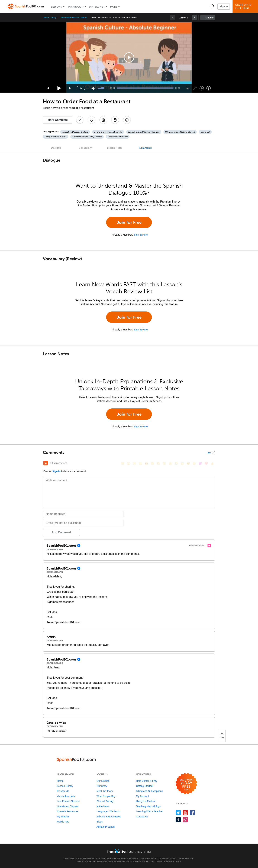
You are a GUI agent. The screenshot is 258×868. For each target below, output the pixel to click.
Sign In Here (141, 235)
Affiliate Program (106, 827)
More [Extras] (114, 7)
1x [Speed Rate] (81, 88)
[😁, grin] (134, 464)
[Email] (83, 523)
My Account (142, 796)
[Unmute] (93, 88)
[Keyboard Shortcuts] (209, 88)
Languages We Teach (108, 811)
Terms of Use (186, 858)
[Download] (202, 88)
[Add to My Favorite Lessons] (92, 120)
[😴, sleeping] (188, 464)
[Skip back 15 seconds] (48, 88)
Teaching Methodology (148, 806)
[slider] (101, 88)
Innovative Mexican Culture (74, 18)
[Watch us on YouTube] (185, 813)
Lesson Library (50, 18)
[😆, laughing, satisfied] (158, 464)
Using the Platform (146, 801)
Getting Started (144, 786)
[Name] (83, 514)
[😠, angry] (152, 464)
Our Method (103, 781)
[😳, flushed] (128, 464)
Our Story (102, 786)
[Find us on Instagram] (185, 820)
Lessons (56, 7)
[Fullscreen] (195, 88)
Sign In (224, 6)
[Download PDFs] (115, 120)
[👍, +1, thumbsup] (212, 464)
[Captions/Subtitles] (188, 88)
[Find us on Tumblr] (178, 820)
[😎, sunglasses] (146, 464)
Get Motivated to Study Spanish (87, 137)
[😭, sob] (176, 464)
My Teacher (97, 7)
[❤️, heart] (206, 464)
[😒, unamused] (140, 464)
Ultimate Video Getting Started (180, 132)
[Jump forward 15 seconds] (70, 88)
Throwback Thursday (118, 137)
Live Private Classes (68, 801)
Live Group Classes (68, 806)
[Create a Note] (103, 120)
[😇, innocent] (182, 464)
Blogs (100, 822)
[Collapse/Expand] (129, 453)
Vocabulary (76, 7)
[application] (129, 57)
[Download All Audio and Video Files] (127, 120)
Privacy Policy (169, 858)
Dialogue (56, 148)
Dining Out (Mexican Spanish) (108, 132)
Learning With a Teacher (149, 811)
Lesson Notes (115, 148)
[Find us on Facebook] (192, 813)
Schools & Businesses (109, 817)
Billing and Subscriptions (149, 791)
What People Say (106, 796)
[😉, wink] (170, 464)
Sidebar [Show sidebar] (210, 18)
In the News (103, 806)
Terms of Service (165, 862)
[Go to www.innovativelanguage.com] (129, 851)
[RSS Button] (46, 463)
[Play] (59, 88)
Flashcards (63, 791)
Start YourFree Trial (246, 7)
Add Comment (61, 532)
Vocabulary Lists (66, 796)
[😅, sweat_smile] (164, 464)
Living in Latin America (56, 137)
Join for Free (129, 222)
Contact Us (142, 817)
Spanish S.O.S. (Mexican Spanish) (144, 132)
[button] (212, 6)
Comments (145, 148)
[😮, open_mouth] (194, 464)
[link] (194, 18)
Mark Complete (58, 120)
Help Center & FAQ (147, 781)
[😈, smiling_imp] (200, 464)
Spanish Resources (68, 811)
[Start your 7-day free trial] (186, 784)
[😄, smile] (122, 464)
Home (60, 781)
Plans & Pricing (105, 801)
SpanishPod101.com (151, 858)
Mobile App (63, 822)
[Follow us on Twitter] (178, 813)
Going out (205, 132)
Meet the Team (105, 791)
